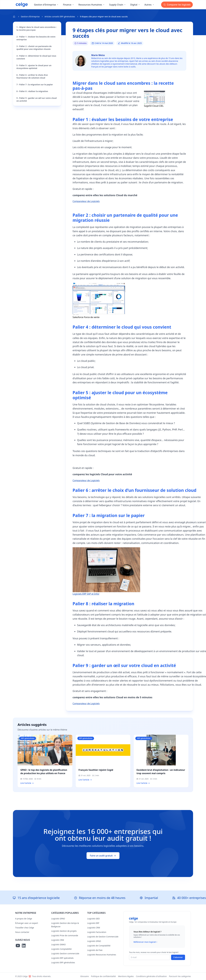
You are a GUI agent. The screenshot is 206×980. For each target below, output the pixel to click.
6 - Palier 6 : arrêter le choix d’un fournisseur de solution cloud (32, 76)
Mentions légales (126, 976)
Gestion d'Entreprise (30, 17)
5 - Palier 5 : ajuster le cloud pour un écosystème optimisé (34, 67)
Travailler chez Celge (25, 928)
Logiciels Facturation (97, 932)
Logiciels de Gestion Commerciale (103, 937)
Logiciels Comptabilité (61, 949)
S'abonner (178, 957)
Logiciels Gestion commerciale (65, 953)
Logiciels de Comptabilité (99, 946)
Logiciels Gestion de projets (64, 931)
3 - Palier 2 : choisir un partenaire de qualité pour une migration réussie (34, 48)
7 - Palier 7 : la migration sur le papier (35, 85)
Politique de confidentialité (103, 976)
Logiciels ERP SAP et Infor (86, 594)
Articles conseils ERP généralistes (60, 17)
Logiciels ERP (93, 923)
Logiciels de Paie (95, 950)
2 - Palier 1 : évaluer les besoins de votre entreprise (36, 38)
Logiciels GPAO (58, 919)
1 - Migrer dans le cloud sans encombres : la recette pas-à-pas (37, 28)
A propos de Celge (24, 919)
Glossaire (84, 976)
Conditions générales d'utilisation (151, 976)
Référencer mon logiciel (146, 942)
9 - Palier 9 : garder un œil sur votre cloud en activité (37, 99)
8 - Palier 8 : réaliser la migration (32, 91)
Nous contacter (22, 932)
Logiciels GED (93, 919)
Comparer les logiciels (177, 5)
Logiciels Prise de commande (65, 935)
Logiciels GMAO (58, 944)
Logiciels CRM (58, 940)
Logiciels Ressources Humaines (102, 955)
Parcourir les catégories (180, 976)
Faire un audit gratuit (103, 856)
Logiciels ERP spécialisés (62, 958)
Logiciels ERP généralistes (63, 962)
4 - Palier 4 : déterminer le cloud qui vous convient (36, 57)
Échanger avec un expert (27, 923)
